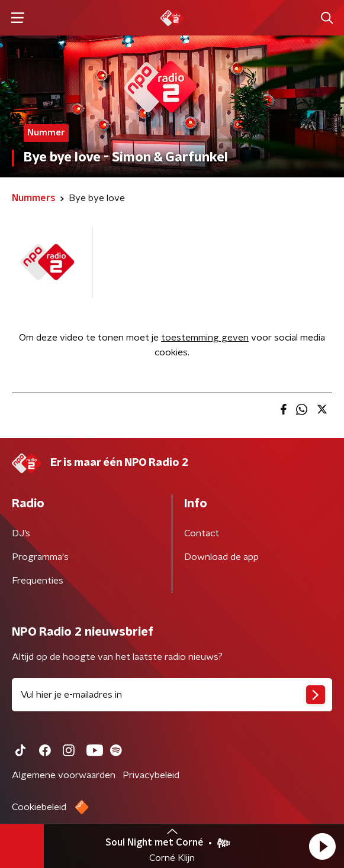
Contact (202, 533)
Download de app (221, 557)
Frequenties (38, 581)
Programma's (40, 557)
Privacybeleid (151, 775)
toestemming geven (205, 338)
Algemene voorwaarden (64, 775)
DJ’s (21, 533)
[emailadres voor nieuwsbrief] (172, 695)
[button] (322, 846)
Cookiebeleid (39, 807)
